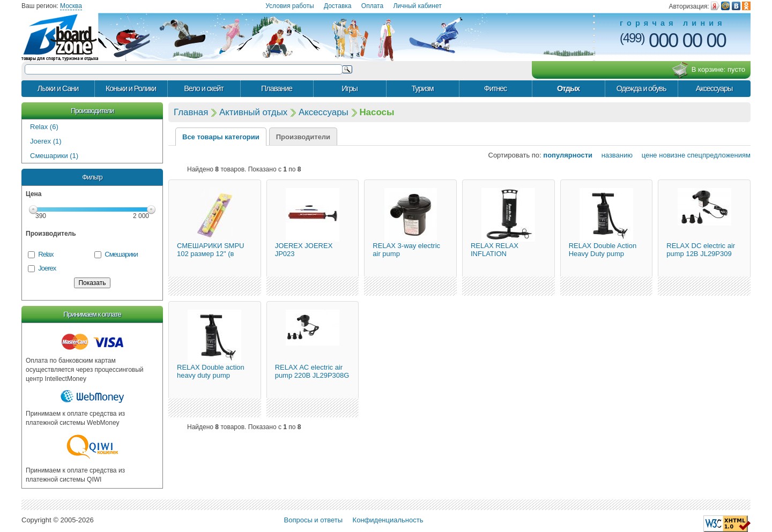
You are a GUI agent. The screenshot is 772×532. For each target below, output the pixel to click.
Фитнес (495, 88)
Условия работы (289, 6)
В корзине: (708, 70)
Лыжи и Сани (58, 88)
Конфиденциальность (388, 520)
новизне (672, 155)
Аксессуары (714, 88)
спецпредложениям (719, 155)
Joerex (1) (46, 141)
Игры (350, 88)
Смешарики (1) (54, 156)
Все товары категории (221, 137)
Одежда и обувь (641, 88)
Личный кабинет (417, 6)
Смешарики (121, 254)
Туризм (422, 88)
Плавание (277, 88)
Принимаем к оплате (92, 314)
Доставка (338, 6)
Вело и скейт (203, 88)
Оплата (372, 6)
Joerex (47, 268)
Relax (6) (44, 127)
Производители (92, 111)
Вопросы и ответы (313, 520)
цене (646, 155)
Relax (46, 254)
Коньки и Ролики (131, 88)
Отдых (568, 88)
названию (614, 155)
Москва (71, 6)
